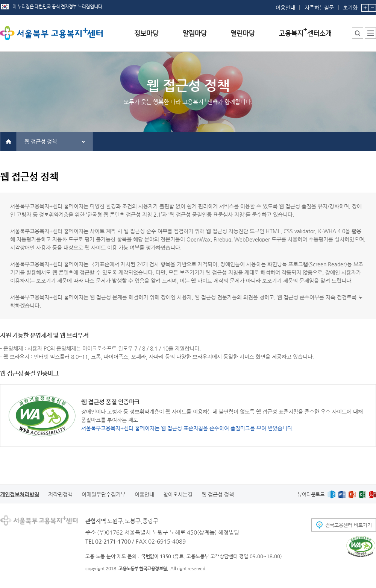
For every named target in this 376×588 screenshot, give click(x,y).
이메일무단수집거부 (104, 494)
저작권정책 (60, 494)
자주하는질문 (319, 8)
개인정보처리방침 (20, 494)
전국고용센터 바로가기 (349, 525)
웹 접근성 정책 (41, 141)
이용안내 (285, 8)
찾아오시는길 (178, 494)
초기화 (350, 5)
